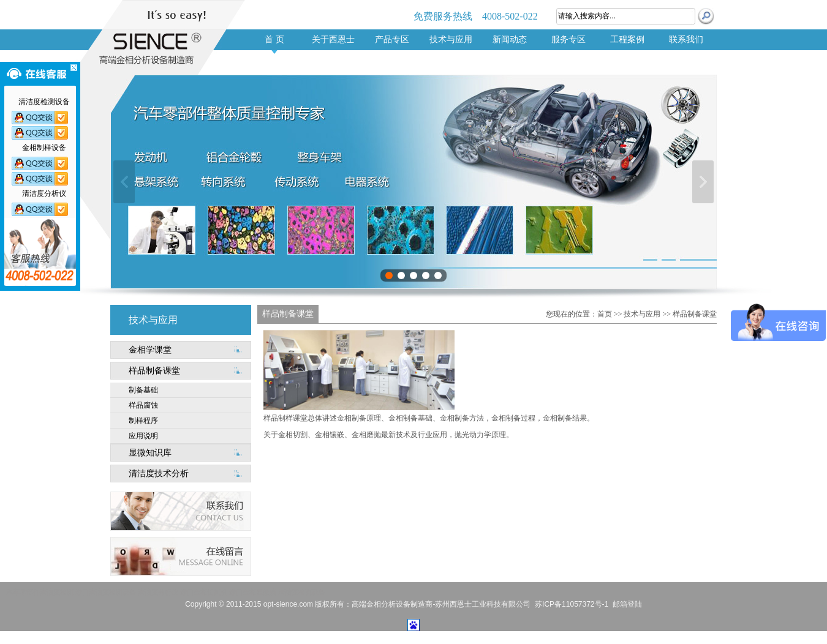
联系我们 (686, 39)
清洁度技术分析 (159, 474)
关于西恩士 (333, 39)
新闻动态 (510, 39)
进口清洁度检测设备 (106, 592)
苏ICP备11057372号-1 (572, 604)
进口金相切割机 (204, 592)
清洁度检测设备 (302, 592)
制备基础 (143, 390)
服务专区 (568, 39)
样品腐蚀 (143, 405)
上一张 (124, 182)
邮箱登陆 (627, 604)
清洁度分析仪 (158, 592)
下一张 (703, 182)
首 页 (274, 39)
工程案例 (627, 39)
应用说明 (143, 436)
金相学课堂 (150, 350)
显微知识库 (150, 453)
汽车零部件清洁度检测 (40, 592)
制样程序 (143, 421)
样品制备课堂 (154, 371)
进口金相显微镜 (253, 592)
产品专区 (392, 39)
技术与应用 (451, 39)
